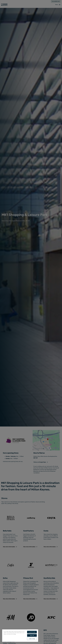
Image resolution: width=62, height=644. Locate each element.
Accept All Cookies (32, 632)
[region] (20, 636)
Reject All (32, 635)
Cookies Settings (32, 639)
